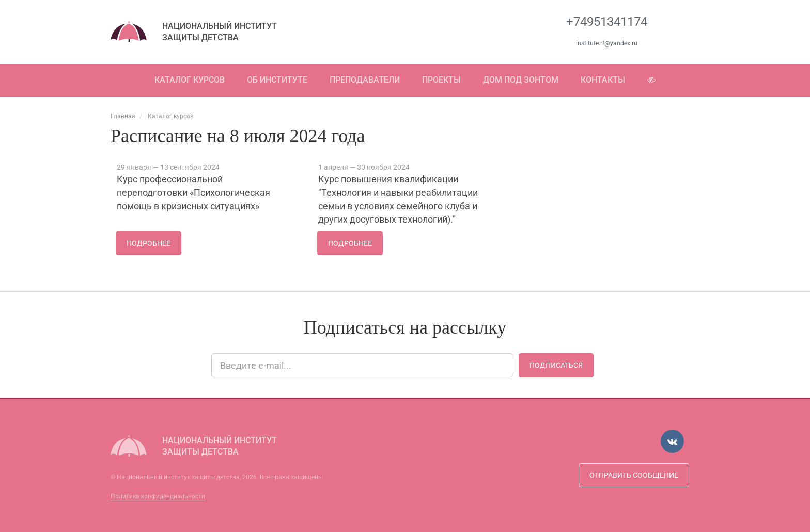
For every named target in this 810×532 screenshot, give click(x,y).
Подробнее (149, 243)
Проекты (441, 80)
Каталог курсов (190, 80)
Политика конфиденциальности (158, 496)
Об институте (277, 80)
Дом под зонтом (521, 80)
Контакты (603, 80)
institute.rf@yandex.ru (607, 43)
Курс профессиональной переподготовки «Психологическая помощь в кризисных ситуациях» (193, 192)
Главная (123, 116)
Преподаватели (365, 80)
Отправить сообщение (634, 475)
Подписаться (556, 365)
